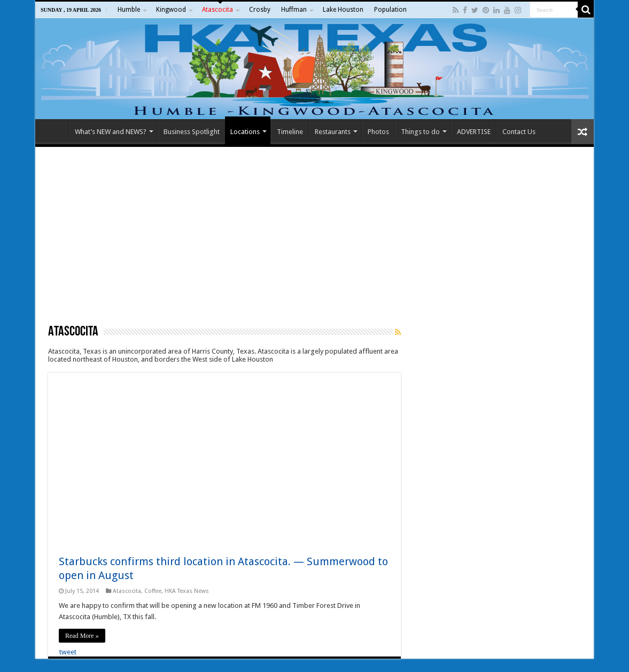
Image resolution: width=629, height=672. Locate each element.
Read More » (82, 636)
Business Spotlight (192, 132)
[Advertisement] (314, 235)
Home (55, 130)
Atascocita (218, 10)
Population (390, 10)
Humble (129, 10)
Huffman (294, 10)
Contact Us (519, 132)
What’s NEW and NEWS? (111, 132)
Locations (245, 132)
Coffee (153, 591)
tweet (68, 652)
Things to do (420, 132)
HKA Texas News (187, 591)
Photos (378, 132)
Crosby (260, 10)
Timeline (290, 132)
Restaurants (333, 132)
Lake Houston (343, 10)
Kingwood (171, 10)
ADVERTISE (474, 132)
